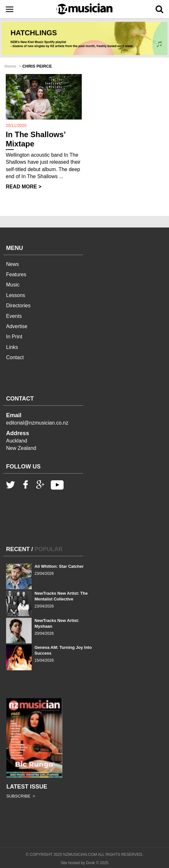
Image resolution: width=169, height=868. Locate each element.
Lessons (16, 295)
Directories (18, 306)
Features (16, 274)
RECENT (18, 549)
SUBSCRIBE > (21, 796)
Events (14, 316)
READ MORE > (24, 187)
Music (13, 285)
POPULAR (49, 549)
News (12, 264)
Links (12, 347)
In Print (14, 337)
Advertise (17, 326)
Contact (15, 357)
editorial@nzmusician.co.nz (37, 423)
